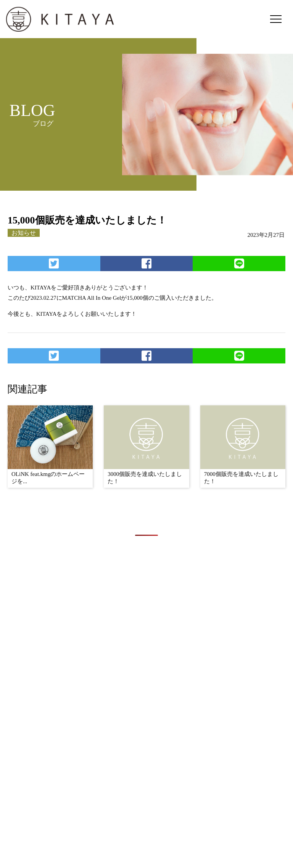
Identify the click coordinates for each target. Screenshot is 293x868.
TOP (116, 805)
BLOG (242, 805)
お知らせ (24, 233)
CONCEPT (152, 805)
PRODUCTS (200, 805)
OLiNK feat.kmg (203, 845)
